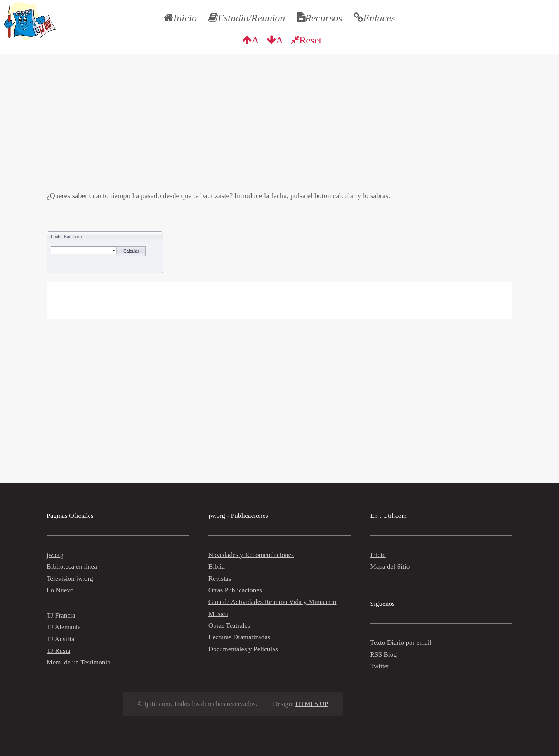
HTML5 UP (312, 704)
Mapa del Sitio (390, 567)
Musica (218, 614)
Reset (311, 40)
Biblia (217, 567)
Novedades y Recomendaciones (251, 555)
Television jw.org (70, 579)
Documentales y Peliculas (243, 649)
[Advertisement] (279, 136)
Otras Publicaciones (235, 590)
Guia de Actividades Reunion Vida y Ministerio (273, 602)
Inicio (378, 555)
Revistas (220, 579)
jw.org (55, 555)
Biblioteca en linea (72, 567)
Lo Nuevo (60, 590)
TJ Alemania (64, 627)
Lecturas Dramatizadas (239, 637)
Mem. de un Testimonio (79, 662)
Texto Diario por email (401, 643)
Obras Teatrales (229, 625)
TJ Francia (61, 615)
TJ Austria (61, 639)
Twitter (380, 666)
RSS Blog (383, 655)
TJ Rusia (58, 651)
